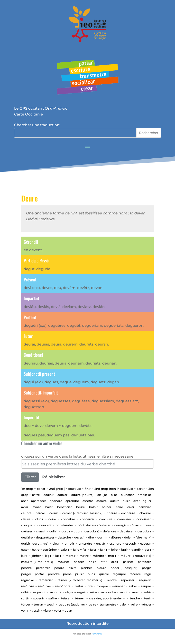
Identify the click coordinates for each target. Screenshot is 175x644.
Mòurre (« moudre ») (37, 562)
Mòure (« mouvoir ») (136, 556)
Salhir (25, 592)
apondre (56, 501)
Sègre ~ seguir (76, 592)
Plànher (86, 568)
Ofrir (104, 562)
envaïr (101, 543)
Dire (91, 537)
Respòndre (63, 586)
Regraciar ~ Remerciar (37, 580)
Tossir (51, 604)
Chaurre (145, 513)
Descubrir (144, 531)
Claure (26, 519)
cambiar (145, 507)
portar (39, 574)
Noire (92, 562)
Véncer (146, 604)
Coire (52, 519)
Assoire (101, 501)
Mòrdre (98, 556)
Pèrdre (59, 568)
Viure (47, 610)
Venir (25, 610)
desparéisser (45, 537)
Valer (123, 604)
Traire (92, 604)
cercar (40, 513)
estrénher (50, 550)
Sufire (53, 598)
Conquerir (28, 525)
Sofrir (147, 592)
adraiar (62, 495)
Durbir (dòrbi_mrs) (35, 543)
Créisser (27, 531)
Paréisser (144, 562)
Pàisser (128, 562)
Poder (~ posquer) (124, 568)
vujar (68, 610)
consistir (46, 525)
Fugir (124, 550)
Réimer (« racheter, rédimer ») (80, 580)
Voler (58, 610)
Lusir (58, 556)
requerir (145, 580)
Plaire (72, 568)
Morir (112, 556)
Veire (134, 604)
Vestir (36, 610)
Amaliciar (144, 495)
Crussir (41, 531)
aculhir (49, 495)
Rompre (102, 586)
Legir (48, 556)
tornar (38, 604)
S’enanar (118, 586)
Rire (90, 586)
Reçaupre (119, 574)
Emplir (69, 543)
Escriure (115, 543)
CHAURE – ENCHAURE (121, 513)
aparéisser (39, 501)
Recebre (135, 574)
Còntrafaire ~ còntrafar (94, 525)
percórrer (43, 568)
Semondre (108, 592)
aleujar (102, 495)
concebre (68, 519)
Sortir (25, 598)
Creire (147, 525)
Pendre (26, 568)
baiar (49, 507)
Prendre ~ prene (60, 574)
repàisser (128, 580)
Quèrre (104, 574)
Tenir (147, 598)
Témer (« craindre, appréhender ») (100, 598)
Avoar (37, 507)
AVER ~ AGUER (142, 501)
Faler (93, 550)
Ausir (126, 501)
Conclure (106, 519)
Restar (79, 586)
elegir (57, 543)
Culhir (54, 531)
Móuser (63, 562)
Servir (136, 592)
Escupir (131, 543)
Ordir (115, 562)
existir (65, 550)
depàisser (127, 531)
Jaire (24, 556)
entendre (85, 543)
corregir (120, 525)
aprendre (72, 501)
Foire (114, 550)
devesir (79, 537)
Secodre (55, 592)
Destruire (64, 537)
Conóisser (144, 519)
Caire (119, 507)
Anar (24, 501)
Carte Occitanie (28, 114)
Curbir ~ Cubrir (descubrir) (80, 531)
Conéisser (124, 519)
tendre (135, 598)
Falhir (104, 550)
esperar (146, 543)
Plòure (101, 568)
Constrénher (65, 525)
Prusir (79, 574)
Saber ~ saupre (140, 586)
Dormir (102, 537)
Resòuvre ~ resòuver (36, 586)
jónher (36, 556)
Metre (84, 556)
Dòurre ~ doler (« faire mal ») (131, 537)
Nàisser (79, 562)
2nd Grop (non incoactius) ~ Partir (120, 489)
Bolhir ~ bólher (100, 507)
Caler (131, 507)
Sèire (93, 592)
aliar (114, 495)
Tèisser (66, 598)
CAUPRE (26, 513)
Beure (80, 507)
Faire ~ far (80, 550)
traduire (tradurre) (72, 604)
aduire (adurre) (82, 495)
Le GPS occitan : (41, 108)
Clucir (39, 519)
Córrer (134, 525)
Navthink (97, 634)
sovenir (39, 598)
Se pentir (39, 592)
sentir (124, 592)
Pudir (92, 574)
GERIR (148, 550)
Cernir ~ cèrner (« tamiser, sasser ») (76, 513)
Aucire (115, 501)
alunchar (127, 495)
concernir (87, 519)
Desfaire (27, 537)
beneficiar (64, 507)
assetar (88, 501)
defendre (110, 531)
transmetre (108, 604)
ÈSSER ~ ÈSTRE (30, 550)
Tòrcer (26, 604)
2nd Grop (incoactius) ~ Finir (70, 489)
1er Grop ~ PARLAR (33, 489)
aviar (25, 507)
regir (148, 574)
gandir (136, 550)
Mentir (70, 556)
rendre (112, 580)
